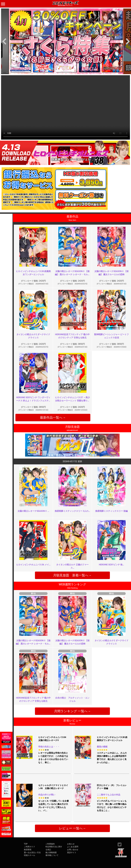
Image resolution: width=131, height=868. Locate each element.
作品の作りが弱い (47, 795)
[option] (66, 41)
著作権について (52, 855)
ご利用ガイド (29, 847)
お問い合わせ (73, 850)
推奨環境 (28, 850)
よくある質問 (73, 847)
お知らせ (71, 844)
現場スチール (29, 855)
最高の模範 (102, 747)
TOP (26, 844)
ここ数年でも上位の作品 (109, 795)
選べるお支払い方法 (32, 853)
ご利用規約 (50, 844)
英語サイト (72, 853)
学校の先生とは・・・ (49, 747)
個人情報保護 (51, 853)
